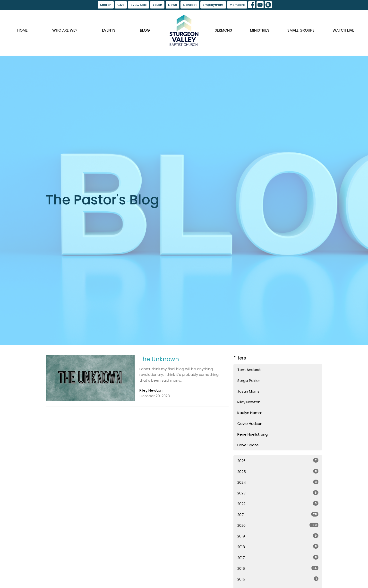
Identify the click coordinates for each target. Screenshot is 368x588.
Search (106, 5)
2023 (278, 493)
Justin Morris (248, 391)
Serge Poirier (249, 381)
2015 (278, 579)
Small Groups (301, 30)
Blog (145, 30)
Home (22, 30)
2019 (278, 536)
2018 (278, 547)
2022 (278, 504)
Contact (190, 5)
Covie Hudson (250, 424)
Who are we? (65, 30)
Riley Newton (249, 402)
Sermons (223, 30)
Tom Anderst (249, 370)
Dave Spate (248, 445)
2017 (278, 558)
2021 (278, 515)
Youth (157, 5)
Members (237, 5)
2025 (278, 472)
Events (109, 30)
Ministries (260, 30)
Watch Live (343, 30)
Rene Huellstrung (252, 434)
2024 (278, 482)
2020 (278, 525)
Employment (213, 5)
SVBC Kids (138, 5)
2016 (278, 568)
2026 (278, 461)
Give (121, 5)
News (172, 5)
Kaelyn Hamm (250, 413)
